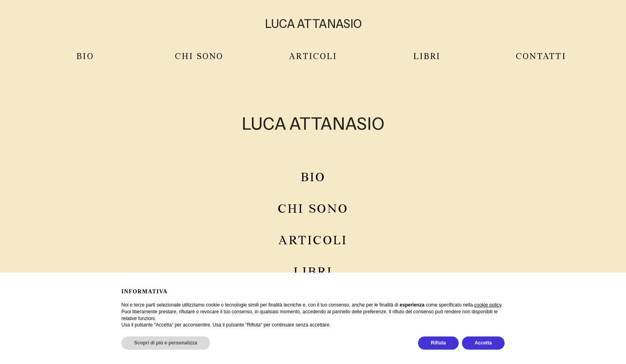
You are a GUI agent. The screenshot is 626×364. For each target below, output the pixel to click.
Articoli (313, 241)
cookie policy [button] (488, 305)
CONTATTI (541, 57)
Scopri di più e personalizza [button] (166, 343)
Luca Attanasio (313, 123)
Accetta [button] (483, 343)
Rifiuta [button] (438, 343)
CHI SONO (199, 57)
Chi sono (313, 209)
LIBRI (427, 57)
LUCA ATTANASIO (313, 24)
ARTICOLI (313, 57)
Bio (85, 57)
